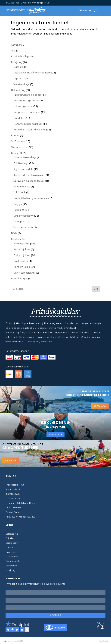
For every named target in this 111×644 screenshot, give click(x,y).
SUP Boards (12, 557)
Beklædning (12, 534)
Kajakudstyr (12, 543)
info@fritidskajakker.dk (25, 503)
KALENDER (11, 460)
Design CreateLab (103, 641)
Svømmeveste (13, 561)
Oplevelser (11, 552)
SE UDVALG (100, 406)
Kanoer (9, 547)
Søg (96, 289)
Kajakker (10, 538)
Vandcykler (11, 566)
